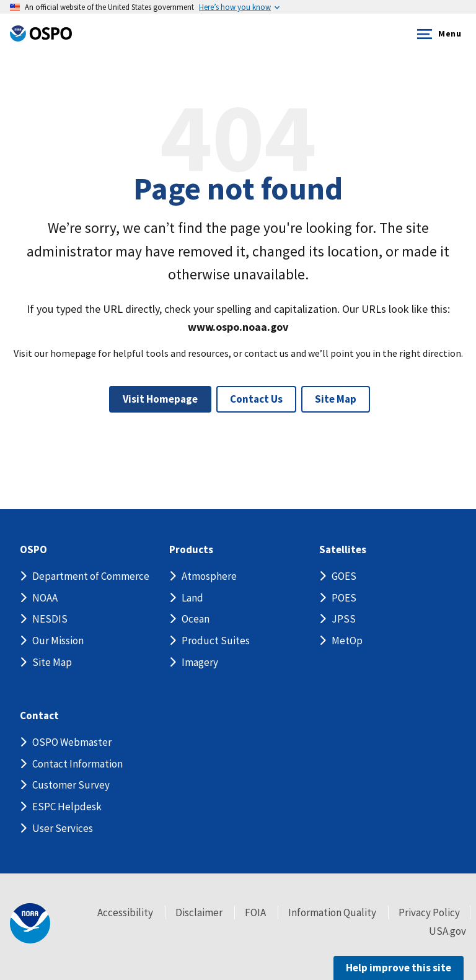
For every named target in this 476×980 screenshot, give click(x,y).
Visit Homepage (160, 399)
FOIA (255, 912)
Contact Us (256, 399)
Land (192, 598)
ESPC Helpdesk (67, 807)
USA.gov (447, 931)
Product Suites (216, 641)
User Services (63, 828)
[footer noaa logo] (30, 923)
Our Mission (58, 641)
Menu (437, 34)
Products (191, 550)
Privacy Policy (429, 912)
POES (344, 598)
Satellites (343, 550)
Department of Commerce (91, 576)
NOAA (45, 598)
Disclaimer (199, 912)
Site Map (336, 399)
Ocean (196, 619)
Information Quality (332, 912)
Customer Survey (71, 785)
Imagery (200, 662)
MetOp (347, 641)
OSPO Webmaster (72, 742)
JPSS (344, 619)
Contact (39, 716)
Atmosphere (209, 576)
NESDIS (50, 619)
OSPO (33, 550)
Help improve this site (399, 968)
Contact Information (77, 764)
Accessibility (125, 912)
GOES (344, 576)
